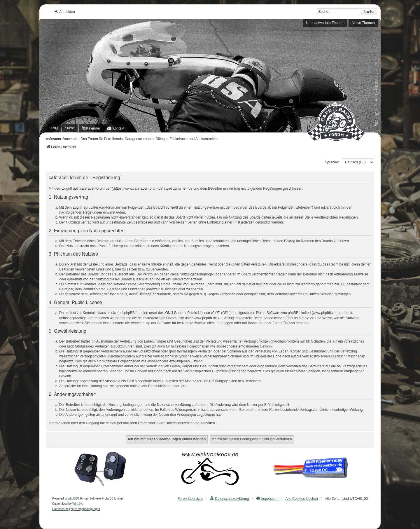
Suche (369, 12)
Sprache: (332, 162)
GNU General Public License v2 (190, 313)
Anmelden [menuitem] (64, 12)
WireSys (78, 504)
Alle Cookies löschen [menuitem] (302, 499)
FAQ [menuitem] (54, 128)
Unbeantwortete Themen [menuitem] (325, 23)
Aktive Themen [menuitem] (363, 23)
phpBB (73, 499)
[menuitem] (91, 128)
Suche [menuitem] (70, 128)
